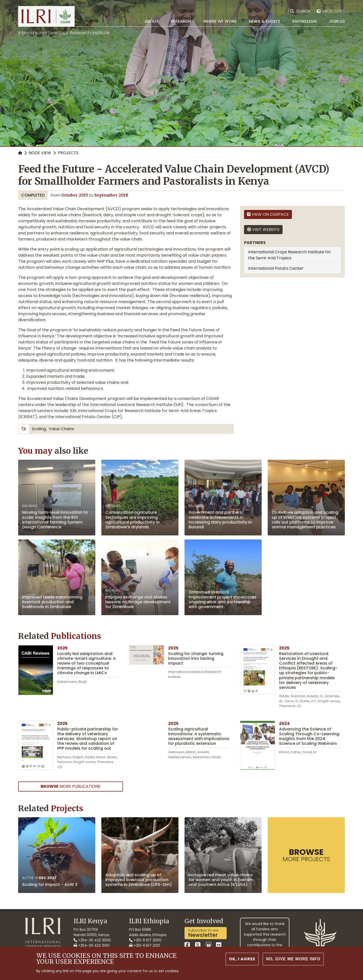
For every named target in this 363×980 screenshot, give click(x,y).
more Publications (70, 786)
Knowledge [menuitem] (305, 21)
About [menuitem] (152, 21)
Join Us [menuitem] (337, 21)
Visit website (263, 229)
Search (303, 11)
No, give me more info (293, 961)
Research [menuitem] (181, 21)
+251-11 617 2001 (145, 945)
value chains (61, 429)
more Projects (306, 855)
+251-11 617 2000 (145, 940)
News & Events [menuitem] (265, 21)
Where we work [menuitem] (220, 21)
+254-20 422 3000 (92, 940)
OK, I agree (242, 961)
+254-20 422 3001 (92, 945)
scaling (39, 429)
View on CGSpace (268, 214)
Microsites (334, 11)
